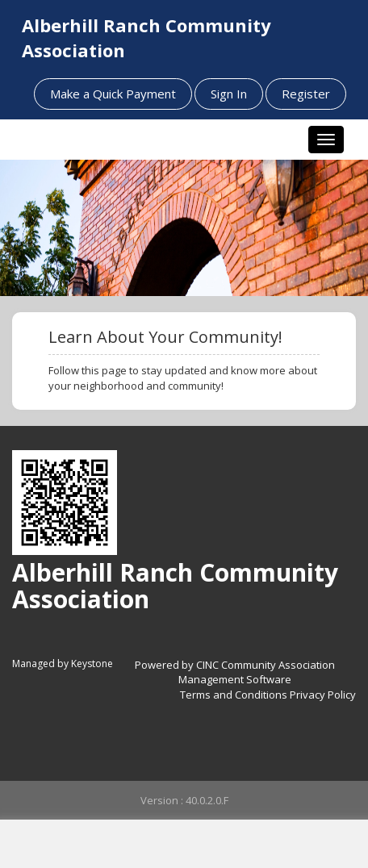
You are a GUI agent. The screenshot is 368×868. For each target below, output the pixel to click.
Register (306, 94)
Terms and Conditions (234, 695)
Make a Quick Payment (113, 94)
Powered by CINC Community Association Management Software (235, 672)
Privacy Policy (323, 695)
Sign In (229, 94)
